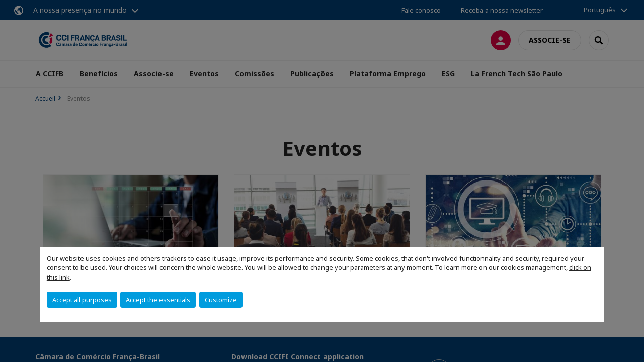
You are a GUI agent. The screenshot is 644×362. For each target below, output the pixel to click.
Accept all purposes (82, 300)
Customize (221, 300)
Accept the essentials (158, 300)
